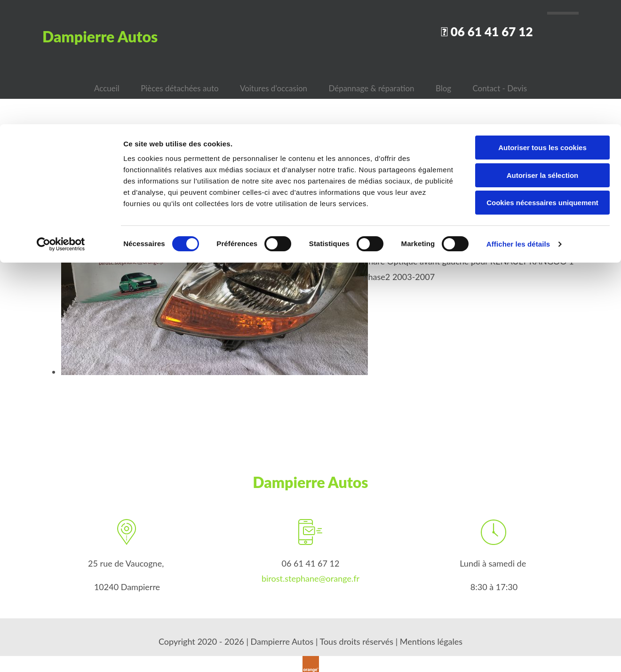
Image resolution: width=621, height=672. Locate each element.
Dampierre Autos (310, 479)
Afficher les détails (518, 120)
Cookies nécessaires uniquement (542, 78)
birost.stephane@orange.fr (310, 576)
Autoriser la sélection (543, 51)
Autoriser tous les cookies (542, 23)
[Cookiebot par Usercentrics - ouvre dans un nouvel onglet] (61, 120)
